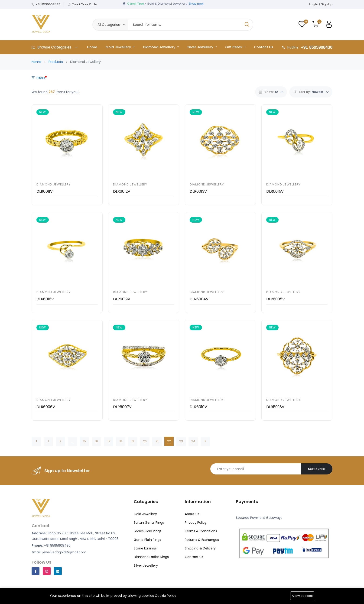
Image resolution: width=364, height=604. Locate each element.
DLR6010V (198, 407)
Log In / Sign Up (321, 4)
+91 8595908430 (48, 4)
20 (145, 441)
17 (109, 441)
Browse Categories (55, 47)
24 (193, 441)
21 (157, 441)
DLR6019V (122, 299)
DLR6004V (199, 299)
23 (181, 441)
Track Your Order (85, 4)
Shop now (196, 4)
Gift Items (235, 47)
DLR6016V (45, 299)
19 (133, 441)
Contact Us (264, 47)
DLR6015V (275, 191)
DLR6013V (198, 191)
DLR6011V (45, 191)
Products (56, 62)
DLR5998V (275, 407)
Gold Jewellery (120, 47)
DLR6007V (122, 407)
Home (92, 47)
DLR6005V (276, 299)
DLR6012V (122, 191)
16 (97, 441)
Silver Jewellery (202, 47)
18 (121, 441)
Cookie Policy (166, 596)
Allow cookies (302, 596)
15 (84, 441)
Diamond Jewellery (161, 47)
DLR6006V (46, 407)
